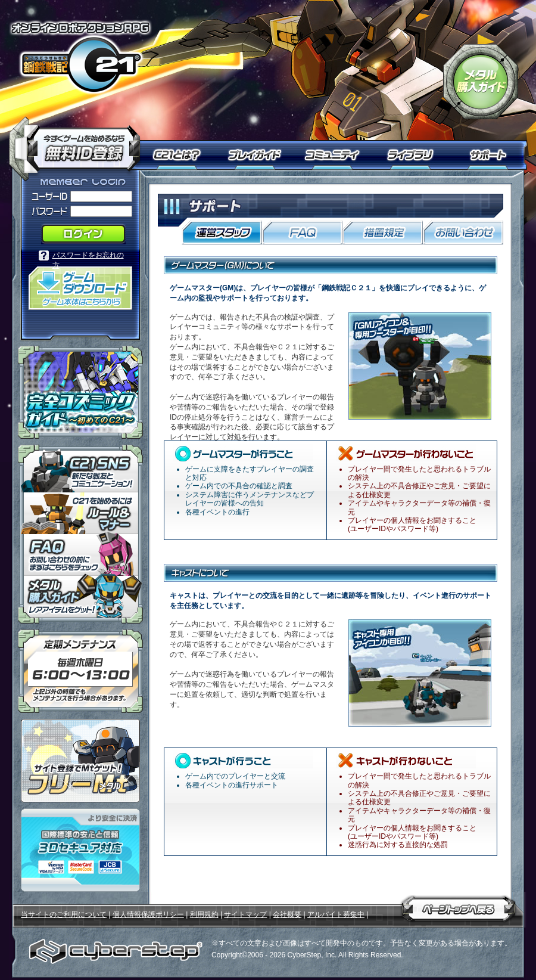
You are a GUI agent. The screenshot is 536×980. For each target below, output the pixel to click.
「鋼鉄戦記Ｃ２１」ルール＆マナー (80, 513)
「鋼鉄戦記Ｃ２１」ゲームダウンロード (80, 288)
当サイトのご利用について (64, 914)
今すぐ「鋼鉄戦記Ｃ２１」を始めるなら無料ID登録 (79, 143)
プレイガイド (256, 155)
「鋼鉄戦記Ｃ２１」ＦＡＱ (80, 555)
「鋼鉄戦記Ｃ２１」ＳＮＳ (80, 469)
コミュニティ (335, 155)
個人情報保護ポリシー (148, 914)
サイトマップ (245, 914)
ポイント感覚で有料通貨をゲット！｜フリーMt (80, 761)
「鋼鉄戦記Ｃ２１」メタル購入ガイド (481, 82)
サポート (490, 155)
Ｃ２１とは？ (183, 155)
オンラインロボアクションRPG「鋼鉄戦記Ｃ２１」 (80, 57)
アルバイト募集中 (336, 914)
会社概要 (287, 914)
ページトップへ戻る (459, 907)
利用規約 (204, 914)
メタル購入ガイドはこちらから (80, 600)
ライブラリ (415, 155)
